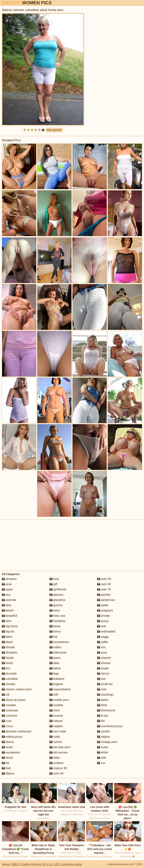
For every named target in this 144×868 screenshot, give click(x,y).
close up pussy (14, 700)
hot (54, 637)
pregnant (105, 610)
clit (6, 695)
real (102, 626)
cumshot (9, 716)
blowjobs (10, 653)
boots (7, 663)
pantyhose (106, 600)
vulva (103, 747)
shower (104, 663)
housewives (59, 642)
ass (6, 595)
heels (55, 626)
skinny (103, 674)
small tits (105, 684)
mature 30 (58, 768)
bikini (7, 637)
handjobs (57, 621)
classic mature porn (17, 689)
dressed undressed (17, 731)
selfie (103, 642)
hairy (55, 610)
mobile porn (59, 700)
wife (102, 758)
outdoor (57, 763)
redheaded (106, 631)
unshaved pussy (110, 726)
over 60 (104, 584)
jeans (55, 658)
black (7, 642)
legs (54, 674)
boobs (8, 658)
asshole (9, 600)
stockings (105, 695)
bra (6, 668)
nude (55, 737)
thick (102, 705)
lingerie (56, 684)
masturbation (60, 689)
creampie (10, 710)
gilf (53, 584)
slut (101, 679)
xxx (101, 763)
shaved (104, 658)
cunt (7, 721)
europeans (11, 752)
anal (7, 584)
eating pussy (12, 737)
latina (55, 668)
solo (102, 689)
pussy (103, 621)
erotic (7, 747)
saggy (103, 637)
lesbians (57, 679)
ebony (8, 742)
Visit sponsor (54, 130)
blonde (8, 647)
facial (7, 758)
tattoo (103, 700)
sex (101, 647)
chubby (9, 684)
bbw (7, 605)
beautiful (9, 616)
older (55, 758)
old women (59, 752)
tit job (103, 716)
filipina (8, 773)
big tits (8, 631)
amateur (9, 579)
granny (56, 605)
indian (55, 647)
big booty (10, 626)
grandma (57, 600)
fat (5, 763)
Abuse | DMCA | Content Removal (22, 864)
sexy (102, 653)
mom (55, 710)
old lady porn (60, 747)
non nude (58, 731)
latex (55, 663)
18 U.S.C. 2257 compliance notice (62, 864)
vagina (103, 737)
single (103, 668)
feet (6, 768)
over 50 (104, 579)
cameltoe (10, 679)
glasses (57, 595)
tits (101, 721)
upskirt (103, 731)
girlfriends (58, 589)
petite (103, 605)
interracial (58, 653)
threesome (106, 710)
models (56, 705)
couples (9, 705)
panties (104, 595)
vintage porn (107, 742)
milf (54, 695)
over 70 (104, 589)
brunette (9, 674)
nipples (56, 726)
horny (55, 631)
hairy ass (57, 616)
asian (7, 589)
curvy (7, 726)
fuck (54, 579)
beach (8, 610)
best (7, 621)
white (103, 752)
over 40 (56, 773)
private (103, 616)
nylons (56, 742)
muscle (56, 716)
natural (56, 721)
